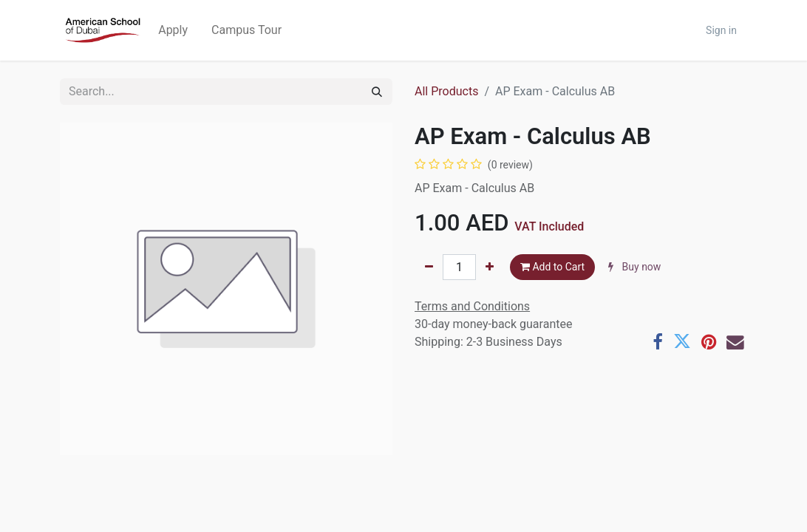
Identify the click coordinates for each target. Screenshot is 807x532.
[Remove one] (429, 267)
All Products (446, 91)
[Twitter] (682, 342)
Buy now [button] (634, 267)
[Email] (735, 342)
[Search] (377, 92)
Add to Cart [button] (552, 267)
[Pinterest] (709, 342)
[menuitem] (173, 30)
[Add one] (490, 267)
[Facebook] (658, 342)
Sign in (721, 30)
